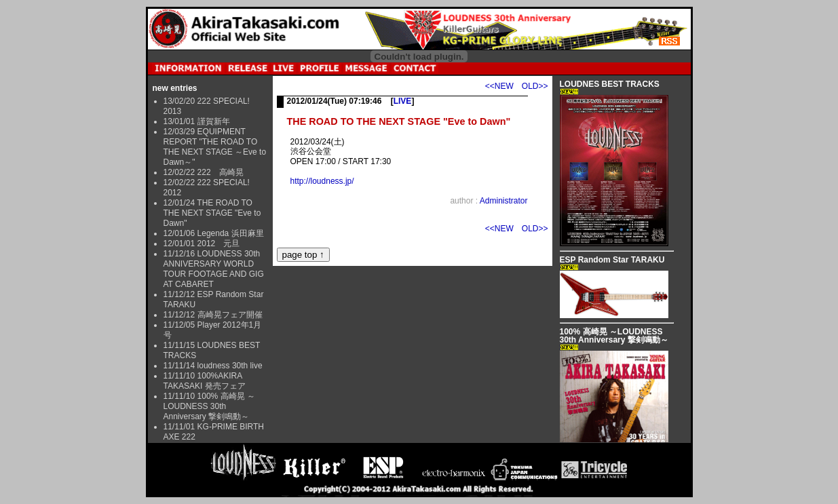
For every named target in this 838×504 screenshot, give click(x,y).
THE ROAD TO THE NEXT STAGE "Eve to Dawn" (399, 121)
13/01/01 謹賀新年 (197, 121)
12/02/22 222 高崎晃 (204, 172)
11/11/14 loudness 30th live (213, 366)
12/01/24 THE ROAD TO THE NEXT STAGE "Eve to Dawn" (212, 213)
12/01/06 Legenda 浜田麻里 (214, 233)
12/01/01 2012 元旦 (202, 244)
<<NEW (499, 86)
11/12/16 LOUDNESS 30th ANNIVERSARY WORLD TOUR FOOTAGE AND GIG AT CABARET (214, 269)
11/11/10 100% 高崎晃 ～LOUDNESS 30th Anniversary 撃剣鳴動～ (209, 406)
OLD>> (535, 86)
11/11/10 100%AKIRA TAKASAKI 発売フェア (205, 381)
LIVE (403, 101)
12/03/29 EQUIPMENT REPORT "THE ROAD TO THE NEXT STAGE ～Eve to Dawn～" (215, 147)
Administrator (504, 201)
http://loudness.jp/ (322, 181)
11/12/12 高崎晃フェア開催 (213, 315)
